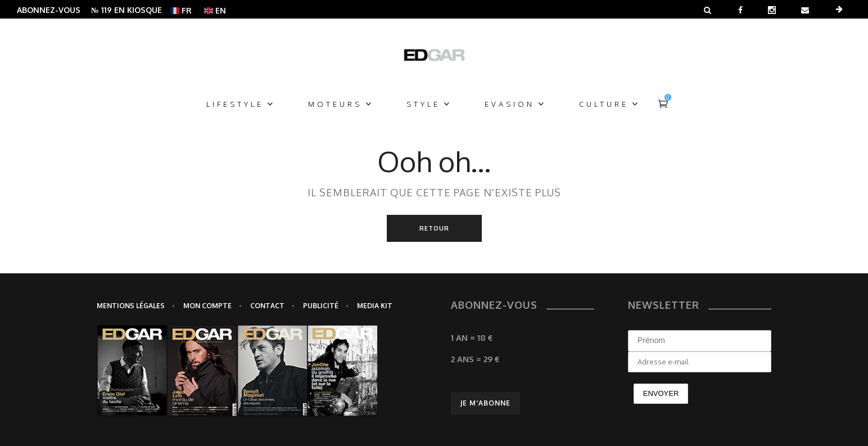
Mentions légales (131, 306)
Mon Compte (207, 306)
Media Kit (375, 306)
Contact (267, 306)
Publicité (321, 306)
